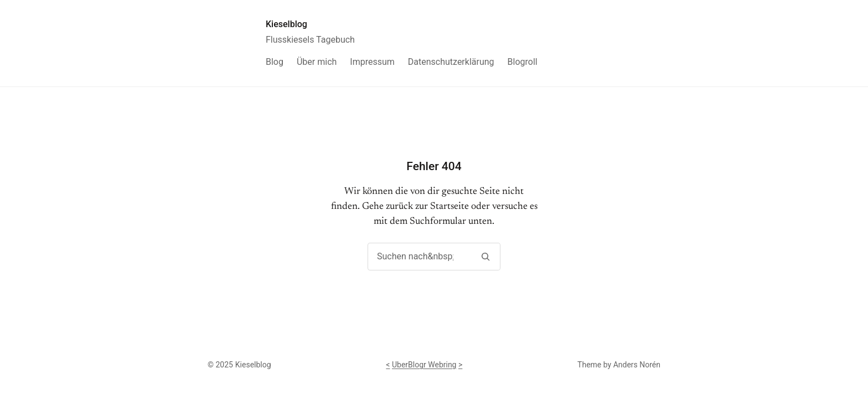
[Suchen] (485, 257)
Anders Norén (637, 365)
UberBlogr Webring (424, 365)
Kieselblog (286, 24)
